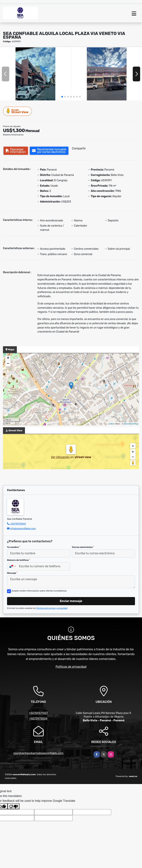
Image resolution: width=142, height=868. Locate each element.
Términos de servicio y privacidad (52, 608)
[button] (62, 97)
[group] (35, 74)
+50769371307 (38, 713)
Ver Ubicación (61, 457)
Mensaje (12, 573)
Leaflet (111, 424)
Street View (18, 111)
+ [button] (8, 358)
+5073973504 (18, 524)
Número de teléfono (18, 560)
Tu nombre (13, 547)
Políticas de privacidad (71, 667)
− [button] (8, 364)
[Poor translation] (13, 806)
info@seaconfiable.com (23, 529)
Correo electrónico (83, 547)
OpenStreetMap (131, 424)
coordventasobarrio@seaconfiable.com (38, 753)
